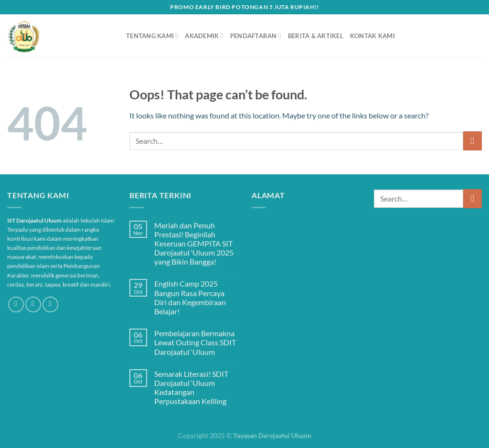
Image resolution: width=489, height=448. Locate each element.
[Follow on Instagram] (33, 304)
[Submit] (473, 141)
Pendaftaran (256, 36)
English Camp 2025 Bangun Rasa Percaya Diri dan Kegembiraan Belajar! (190, 297)
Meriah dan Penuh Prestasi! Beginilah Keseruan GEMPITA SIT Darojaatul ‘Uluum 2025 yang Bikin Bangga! (194, 244)
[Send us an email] (50, 304)
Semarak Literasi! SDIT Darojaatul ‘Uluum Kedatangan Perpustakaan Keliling (191, 388)
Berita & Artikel (316, 36)
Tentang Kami (152, 36)
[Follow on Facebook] (16, 304)
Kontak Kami (372, 36)
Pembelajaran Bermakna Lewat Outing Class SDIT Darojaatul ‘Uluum (195, 342)
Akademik (204, 36)
